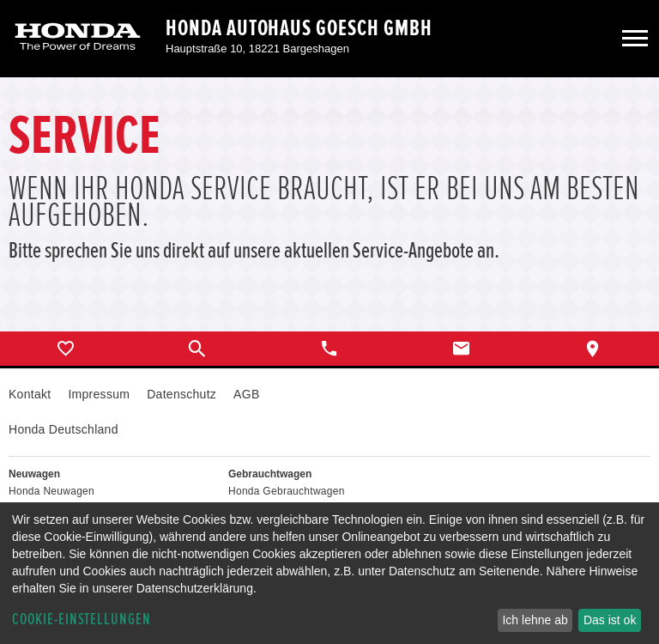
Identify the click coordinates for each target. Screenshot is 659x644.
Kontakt (30, 394)
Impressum (99, 394)
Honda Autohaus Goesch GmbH (299, 28)
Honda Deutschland (63, 429)
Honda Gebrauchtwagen (287, 491)
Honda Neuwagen (51, 491)
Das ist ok (610, 620)
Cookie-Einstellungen (82, 620)
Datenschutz (181, 394)
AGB (246, 394)
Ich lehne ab (535, 620)
